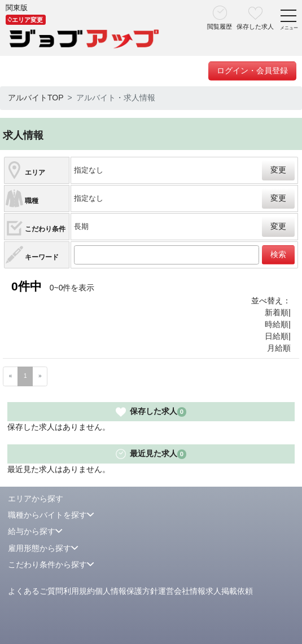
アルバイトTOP (36, 98)
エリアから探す (36, 499)
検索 (278, 254)
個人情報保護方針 (126, 591)
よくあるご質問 (36, 591)
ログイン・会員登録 (252, 70)
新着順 (277, 312)
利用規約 (79, 591)
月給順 (279, 348)
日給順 (277, 336)
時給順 (277, 324)
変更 (278, 170)
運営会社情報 (182, 591)
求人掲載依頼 (229, 591)
